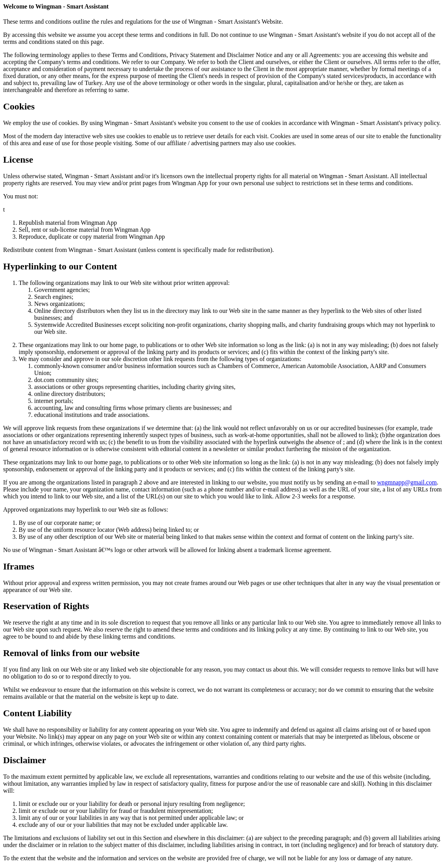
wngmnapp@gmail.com (407, 482)
